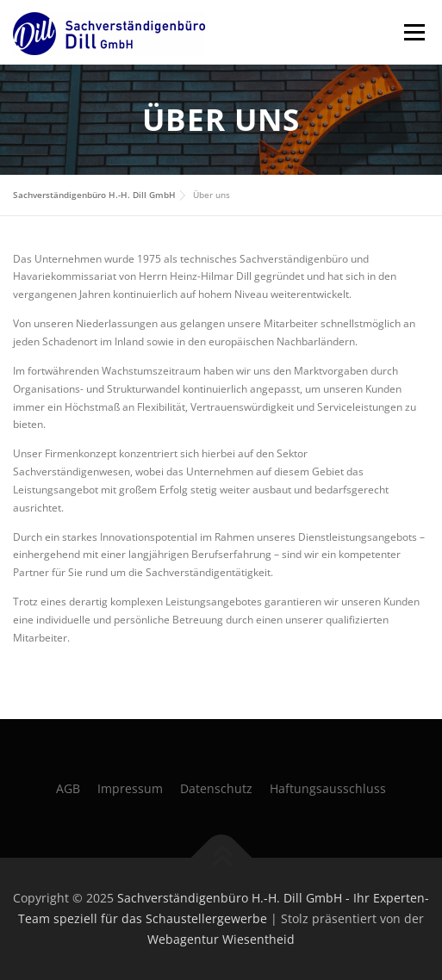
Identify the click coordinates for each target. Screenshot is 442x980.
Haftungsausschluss (328, 788)
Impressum (130, 788)
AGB (68, 788)
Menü (413, 32)
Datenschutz (216, 788)
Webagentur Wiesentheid (221, 939)
